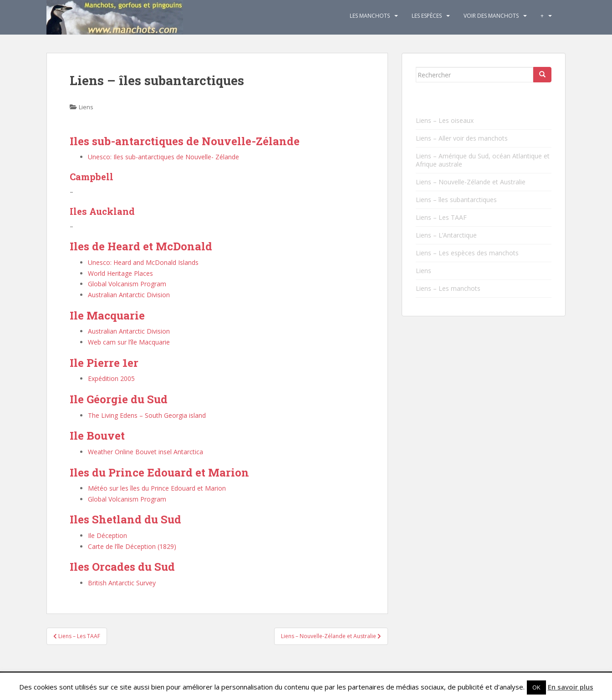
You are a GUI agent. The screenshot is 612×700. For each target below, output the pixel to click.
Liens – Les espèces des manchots (467, 253)
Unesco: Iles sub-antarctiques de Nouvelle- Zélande (163, 157)
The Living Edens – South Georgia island (147, 415)
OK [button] (536, 687)
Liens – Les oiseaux (445, 120)
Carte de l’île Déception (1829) (132, 546)
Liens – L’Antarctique (446, 235)
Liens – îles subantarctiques (456, 200)
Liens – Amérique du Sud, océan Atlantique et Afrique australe (483, 160)
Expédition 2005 (111, 378)
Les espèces (427, 16)
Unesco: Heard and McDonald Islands (143, 262)
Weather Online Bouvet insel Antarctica (145, 452)
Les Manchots (370, 16)
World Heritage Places (120, 273)
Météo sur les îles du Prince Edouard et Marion (157, 488)
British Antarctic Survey (122, 583)
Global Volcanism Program (127, 284)
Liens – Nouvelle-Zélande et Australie (471, 182)
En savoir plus (571, 687)
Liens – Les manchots (448, 288)
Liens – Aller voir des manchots (462, 138)
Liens (86, 107)
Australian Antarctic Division (129, 295)
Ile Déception (107, 535)
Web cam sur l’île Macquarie (129, 342)
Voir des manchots (491, 16)
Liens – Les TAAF (441, 217)
